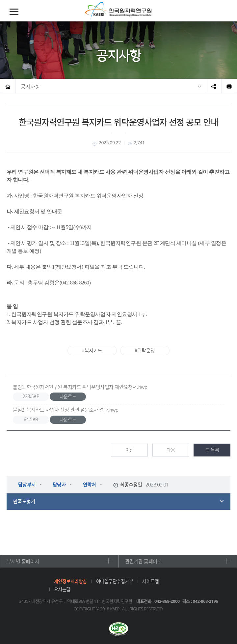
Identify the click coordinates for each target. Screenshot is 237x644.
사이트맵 (150, 580)
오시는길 (62, 588)
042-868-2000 (167, 600)
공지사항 (30, 86)
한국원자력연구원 (118, 11)
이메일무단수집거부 (114, 580)
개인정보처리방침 (70, 580)
